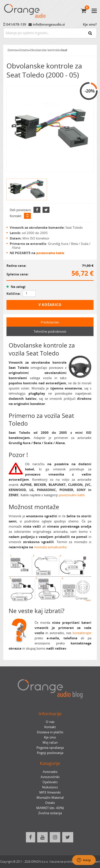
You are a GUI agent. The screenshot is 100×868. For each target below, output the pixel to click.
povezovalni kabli (72, 495)
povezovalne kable (50, 253)
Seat (64, 50)
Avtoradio (50, 772)
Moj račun (50, 742)
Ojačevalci (50, 782)
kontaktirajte (82, 633)
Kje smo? (90, 24)
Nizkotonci (50, 787)
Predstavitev (50, 322)
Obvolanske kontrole (45, 50)
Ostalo (24, 50)
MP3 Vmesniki (50, 792)
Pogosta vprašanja (50, 748)
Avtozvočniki (50, 777)
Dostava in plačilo (50, 732)
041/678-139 (16, 24)
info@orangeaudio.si (49, 24)
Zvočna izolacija (50, 813)
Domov (13, 50)
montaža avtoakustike (50, 547)
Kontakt (50, 727)
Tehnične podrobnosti (50, 331)
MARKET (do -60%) (50, 808)
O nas (50, 722)
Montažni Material (50, 797)
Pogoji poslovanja (50, 753)
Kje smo (50, 737)
